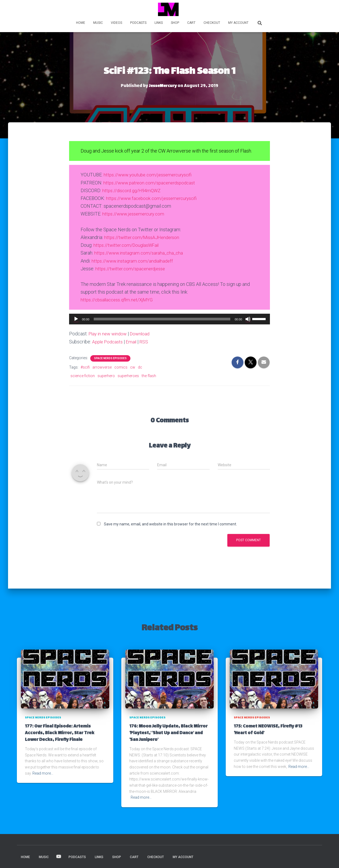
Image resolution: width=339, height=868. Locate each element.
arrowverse (102, 367)
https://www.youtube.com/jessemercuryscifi (150, 175)
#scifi (85, 367)
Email (134, 341)
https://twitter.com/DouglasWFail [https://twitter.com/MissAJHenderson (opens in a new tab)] (128, 245)
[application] (169, 319)
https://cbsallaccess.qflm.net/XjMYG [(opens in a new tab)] (119, 299)
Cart (191, 23)
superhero (106, 375)
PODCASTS (138, 23)
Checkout (212, 23)
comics (121, 367)
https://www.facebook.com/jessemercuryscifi (154, 198)
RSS (147, 341)
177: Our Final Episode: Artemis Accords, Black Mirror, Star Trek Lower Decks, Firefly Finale (60, 733)
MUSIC (98, 23)
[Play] (76, 319)
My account (238, 23)
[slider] (162, 319)
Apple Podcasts (109, 341)
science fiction (83, 375)
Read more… (43, 773)
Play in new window (109, 333)
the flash (149, 375)
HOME (81, 23)
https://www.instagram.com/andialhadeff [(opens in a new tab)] (134, 260)
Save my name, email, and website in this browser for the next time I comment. (170, 524)
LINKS (159, 23)
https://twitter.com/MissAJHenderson (144, 237)
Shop (175, 23)
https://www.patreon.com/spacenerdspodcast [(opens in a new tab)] (152, 182)
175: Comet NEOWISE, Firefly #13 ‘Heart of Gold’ (268, 729)
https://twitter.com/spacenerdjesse (132, 268)
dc (140, 367)
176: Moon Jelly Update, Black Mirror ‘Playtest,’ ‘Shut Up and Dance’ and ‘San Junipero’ (168, 733)
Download (143, 333)
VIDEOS (116, 23)
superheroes (128, 375)
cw (133, 367)
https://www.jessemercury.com (135, 214)
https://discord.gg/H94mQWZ (133, 190)
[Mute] (248, 319)
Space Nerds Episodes (110, 358)
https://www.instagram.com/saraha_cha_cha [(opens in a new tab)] (140, 253)
